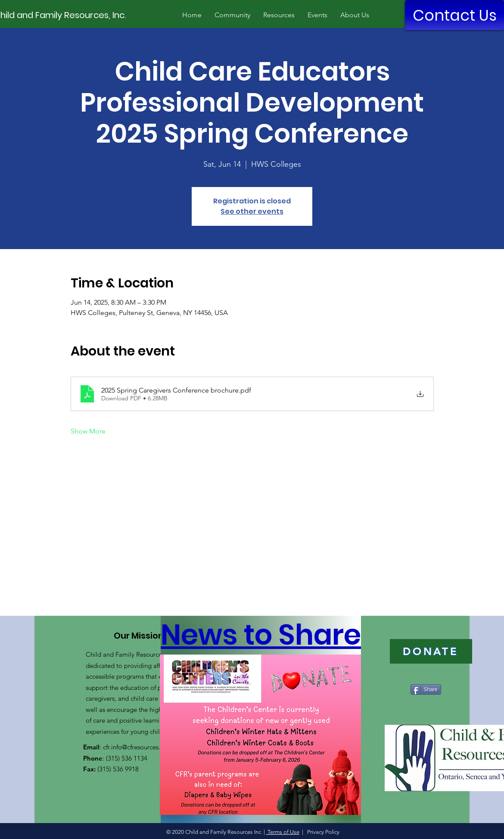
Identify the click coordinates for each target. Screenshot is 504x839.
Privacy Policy (323, 832)
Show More (88, 431)
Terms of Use (283, 832)
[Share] (426, 689)
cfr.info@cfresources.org (137, 747)
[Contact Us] (454, 15)
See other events (252, 211)
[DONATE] (431, 651)
